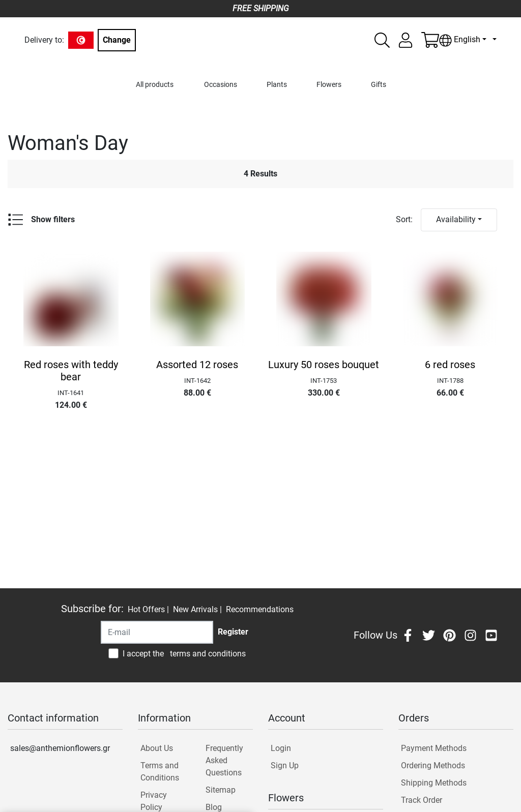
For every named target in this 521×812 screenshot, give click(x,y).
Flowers (329, 85)
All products (155, 85)
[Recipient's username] (157, 632)
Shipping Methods (434, 783)
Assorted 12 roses (197, 365)
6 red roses (450, 365)
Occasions (221, 85)
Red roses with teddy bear (71, 371)
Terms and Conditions (160, 772)
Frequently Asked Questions (224, 760)
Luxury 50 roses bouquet (324, 365)
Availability (456, 219)
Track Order (422, 800)
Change (117, 40)
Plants (277, 85)
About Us (157, 748)
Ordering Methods (433, 765)
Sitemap (221, 790)
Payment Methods (434, 748)
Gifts (379, 85)
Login (281, 748)
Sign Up (285, 765)
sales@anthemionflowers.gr (60, 748)
